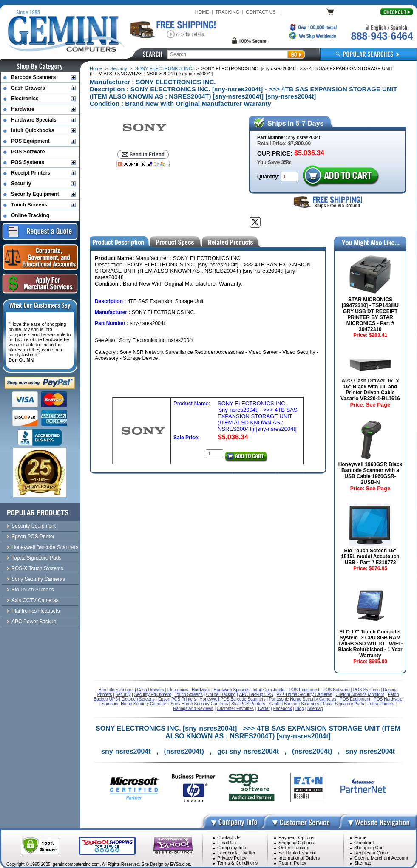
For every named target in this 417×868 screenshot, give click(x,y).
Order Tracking (294, 848)
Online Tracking (30, 215)
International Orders (299, 858)
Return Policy (292, 863)
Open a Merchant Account (381, 858)
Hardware (23, 109)
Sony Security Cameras (38, 579)
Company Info (232, 848)
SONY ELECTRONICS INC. (164, 68)
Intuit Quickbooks (33, 130)
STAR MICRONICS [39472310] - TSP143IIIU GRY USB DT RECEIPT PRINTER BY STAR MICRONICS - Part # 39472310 (370, 314)
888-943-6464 (382, 36)
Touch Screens (29, 205)
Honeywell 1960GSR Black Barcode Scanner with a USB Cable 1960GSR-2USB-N (370, 473)
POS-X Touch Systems (37, 568)
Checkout (364, 843)
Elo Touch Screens (33, 590)
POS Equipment (30, 141)
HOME (202, 12)
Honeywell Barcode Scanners (45, 547)
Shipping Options (296, 843)
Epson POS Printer (33, 537)
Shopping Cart (369, 848)
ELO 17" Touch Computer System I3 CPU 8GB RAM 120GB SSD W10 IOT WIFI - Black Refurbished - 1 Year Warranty (370, 644)
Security (119, 68)
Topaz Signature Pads (36, 558)
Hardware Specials (34, 120)
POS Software (28, 152)
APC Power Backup (34, 622)
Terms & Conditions (237, 863)
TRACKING (228, 12)
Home (96, 68)
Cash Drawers (28, 88)
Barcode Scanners (33, 77)
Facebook (227, 853)
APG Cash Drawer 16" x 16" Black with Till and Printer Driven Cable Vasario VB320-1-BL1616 (370, 390)
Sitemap (363, 863)
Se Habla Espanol (297, 853)
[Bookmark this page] (143, 164)
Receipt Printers (31, 173)
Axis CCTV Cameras (35, 600)
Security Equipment (35, 194)
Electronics (25, 99)
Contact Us (229, 837)
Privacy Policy (232, 858)
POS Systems (28, 162)
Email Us (227, 843)
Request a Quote (372, 853)
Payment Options (296, 837)
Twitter (248, 853)
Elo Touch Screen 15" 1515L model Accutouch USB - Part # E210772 (370, 557)
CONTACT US (261, 12)
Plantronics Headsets (35, 611)
